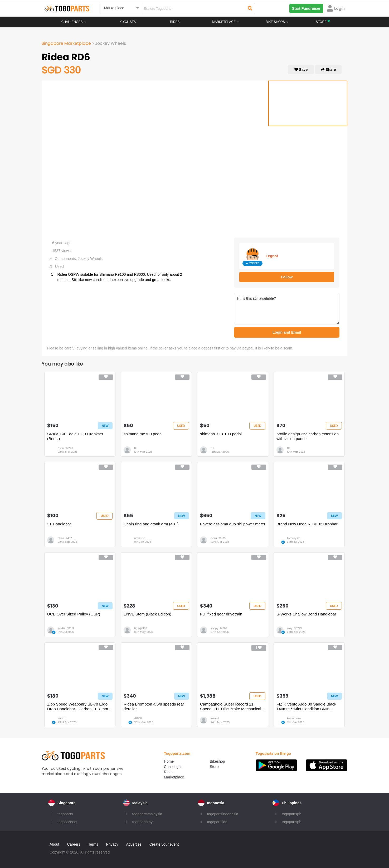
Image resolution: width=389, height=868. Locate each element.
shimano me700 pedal (143, 434)
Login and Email (287, 332)
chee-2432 (65, 538)
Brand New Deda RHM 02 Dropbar (307, 524)
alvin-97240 (65, 448)
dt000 (138, 718)
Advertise (134, 844)
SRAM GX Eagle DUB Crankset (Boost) (75, 436)
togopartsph (291, 814)
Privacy (112, 844)
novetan (140, 538)
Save (301, 70)
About (54, 844)
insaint (215, 718)
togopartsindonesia (223, 814)
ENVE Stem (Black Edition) (147, 614)
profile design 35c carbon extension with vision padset (308, 436)
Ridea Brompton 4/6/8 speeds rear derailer (154, 706)
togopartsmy (142, 822)
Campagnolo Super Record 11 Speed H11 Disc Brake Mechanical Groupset (231, 707)
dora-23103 (218, 538)
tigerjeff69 (141, 628)
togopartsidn (217, 822)
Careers (74, 844)
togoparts (65, 814)
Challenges (74, 22)
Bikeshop (217, 761)
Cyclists (128, 22)
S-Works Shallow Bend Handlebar (306, 614)
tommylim (294, 538)
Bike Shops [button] (277, 22)
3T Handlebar (59, 524)
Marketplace (174, 777)
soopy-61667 (219, 628)
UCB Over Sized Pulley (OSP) (74, 614)
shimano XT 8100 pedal (221, 434)
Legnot (272, 256)
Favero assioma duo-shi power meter (233, 524)
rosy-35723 (294, 628)
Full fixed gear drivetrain (221, 614)
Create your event (164, 844)
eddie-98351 (66, 628)
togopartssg (67, 822)
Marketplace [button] (226, 22)
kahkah (62, 718)
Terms (93, 844)
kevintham (294, 718)
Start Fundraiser (306, 8)
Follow (287, 277)
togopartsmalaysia (147, 814)
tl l (136, 448)
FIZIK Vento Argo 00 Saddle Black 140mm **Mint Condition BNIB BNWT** (306, 707)
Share (329, 70)
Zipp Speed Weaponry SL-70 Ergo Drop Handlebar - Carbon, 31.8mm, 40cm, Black (78, 707)
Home (169, 761)
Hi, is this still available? (287, 309)
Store (214, 767)
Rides (175, 22)
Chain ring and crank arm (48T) (151, 524)
